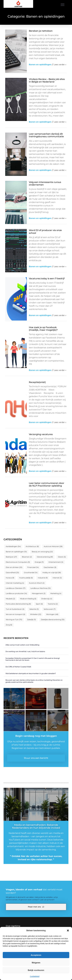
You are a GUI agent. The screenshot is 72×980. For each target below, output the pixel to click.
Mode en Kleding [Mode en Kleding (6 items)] (28, 599)
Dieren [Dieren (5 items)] (62, 557)
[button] (68, 930)
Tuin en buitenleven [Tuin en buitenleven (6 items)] (15, 609)
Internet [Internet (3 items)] (57, 578)
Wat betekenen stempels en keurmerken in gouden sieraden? (31, 673)
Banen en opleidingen (40, 64)
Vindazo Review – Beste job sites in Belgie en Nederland (47, 80)
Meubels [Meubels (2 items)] (10, 599)
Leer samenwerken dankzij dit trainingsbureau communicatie (46, 135)
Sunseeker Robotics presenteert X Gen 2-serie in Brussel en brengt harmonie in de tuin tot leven (33, 659)
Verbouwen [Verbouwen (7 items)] (50, 609)
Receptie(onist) (37, 382)
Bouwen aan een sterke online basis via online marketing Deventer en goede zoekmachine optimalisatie (34, 681)
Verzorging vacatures (41, 434)
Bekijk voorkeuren (36, 970)
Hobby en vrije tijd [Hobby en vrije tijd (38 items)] (52, 573)
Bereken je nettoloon (41, 31)
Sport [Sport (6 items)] (39, 604)
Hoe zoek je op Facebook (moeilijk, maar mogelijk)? (43, 329)
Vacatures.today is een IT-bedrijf (47, 279)
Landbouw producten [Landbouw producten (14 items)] (16, 593)
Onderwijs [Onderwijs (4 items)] (47, 599)
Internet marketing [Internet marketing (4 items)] (15, 583)
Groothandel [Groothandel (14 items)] (31, 573)
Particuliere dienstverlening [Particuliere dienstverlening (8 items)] (18, 604)
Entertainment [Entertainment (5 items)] (56, 562)
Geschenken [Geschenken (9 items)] (50, 567)
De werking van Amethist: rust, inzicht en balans (25, 651)
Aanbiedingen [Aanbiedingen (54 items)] (13, 546)
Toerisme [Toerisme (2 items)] (53, 604)
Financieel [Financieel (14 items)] (33, 567)
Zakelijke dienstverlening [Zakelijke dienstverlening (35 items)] (53, 620)
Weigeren (36, 963)
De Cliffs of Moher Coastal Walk (18, 667)
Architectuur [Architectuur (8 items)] (32, 546)
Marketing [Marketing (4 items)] (56, 593)
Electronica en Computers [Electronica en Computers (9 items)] (18, 562)
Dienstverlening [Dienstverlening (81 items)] (45, 557)
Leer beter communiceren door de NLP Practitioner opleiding (47, 484)
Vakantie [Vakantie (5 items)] (34, 609)
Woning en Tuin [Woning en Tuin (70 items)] (14, 620)
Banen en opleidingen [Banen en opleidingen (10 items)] (16, 552)
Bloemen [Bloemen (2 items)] (27, 557)
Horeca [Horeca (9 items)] (10, 578)
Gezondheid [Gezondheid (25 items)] (12, 573)
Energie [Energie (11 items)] (39, 562)
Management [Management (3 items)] (39, 593)
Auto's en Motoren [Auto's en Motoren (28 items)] (53, 546)
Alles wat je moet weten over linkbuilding (22, 645)
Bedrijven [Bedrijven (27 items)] (11, 557)
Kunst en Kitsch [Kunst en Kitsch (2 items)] (37, 583)
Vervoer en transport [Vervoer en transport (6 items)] (15, 614)
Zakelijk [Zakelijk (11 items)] (31, 620)
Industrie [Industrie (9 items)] (43, 578)
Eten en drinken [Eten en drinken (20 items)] (14, 567)
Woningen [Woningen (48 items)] (52, 614)
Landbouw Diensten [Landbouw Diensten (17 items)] (16, 588)
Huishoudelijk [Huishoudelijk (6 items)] (26, 578)
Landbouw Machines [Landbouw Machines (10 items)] (41, 588)
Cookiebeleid (35, 976)
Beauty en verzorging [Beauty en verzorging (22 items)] (42, 552)
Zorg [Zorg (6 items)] (9, 625)
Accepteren (36, 955)
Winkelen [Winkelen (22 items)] (36, 614)
